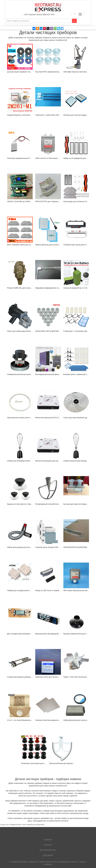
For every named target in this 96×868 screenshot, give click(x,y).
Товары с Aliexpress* (30, 862)
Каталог (48, 845)
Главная (48, 840)
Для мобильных (48, 850)
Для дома (48, 855)
